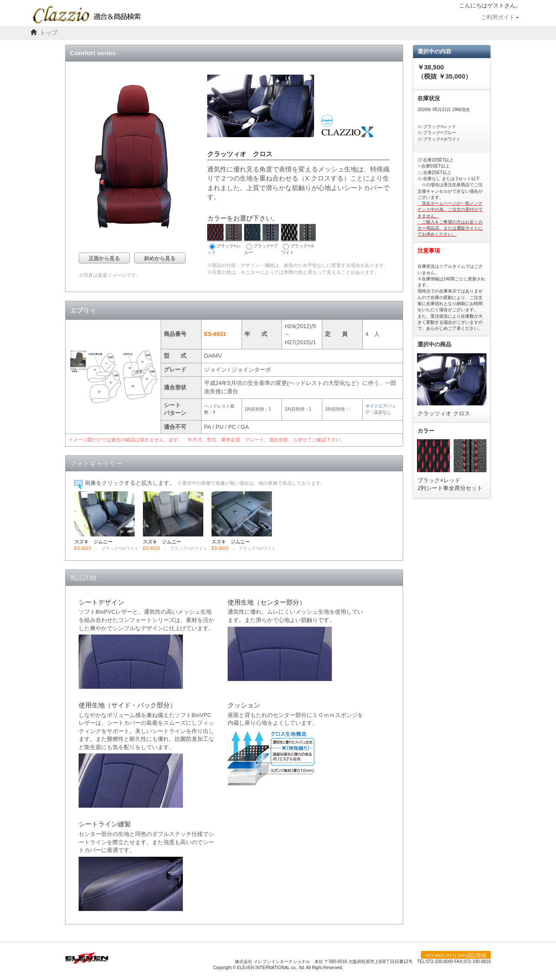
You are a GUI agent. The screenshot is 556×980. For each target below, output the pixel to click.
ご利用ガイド (500, 17)
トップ (49, 33)
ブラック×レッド (225, 239)
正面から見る (104, 258)
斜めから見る (160, 258)
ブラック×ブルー (261, 239)
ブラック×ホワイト (298, 239)
